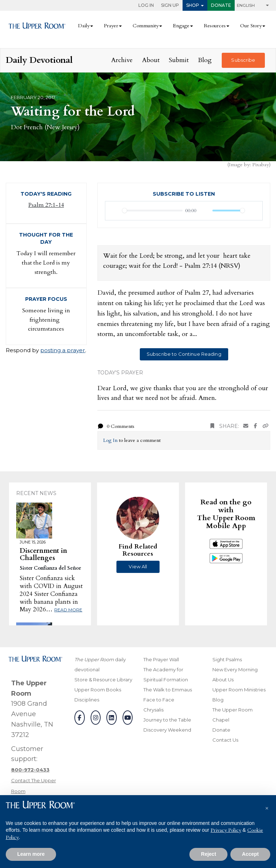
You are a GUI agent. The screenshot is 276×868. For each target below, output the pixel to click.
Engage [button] (181, 26)
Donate (221, 5)
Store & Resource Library (103, 680)
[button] (267, 807)
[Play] (115, 211)
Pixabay (261, 165)
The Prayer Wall (161, 659)
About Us (223, 680)
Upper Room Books (98, 690)
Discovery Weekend (167, 730)
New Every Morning (235, 669)
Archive (122, 60)
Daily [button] (84, 26)
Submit (179, 60)
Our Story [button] (251, 26)
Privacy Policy (226, 830)
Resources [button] (215, 26)
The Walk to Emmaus (168, 690)
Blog (205, 60)
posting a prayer (63, 350)
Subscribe (243, 60)
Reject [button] (208, 854)
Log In (146, 5)
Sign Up (170, 5)
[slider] (152, 211)
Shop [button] (193, 5)
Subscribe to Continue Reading (184, 354)
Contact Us (225, 740)
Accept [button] (250, 854)
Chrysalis (153, 710)
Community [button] (146, 26)
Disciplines (87, 700)
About (151, 60)
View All (138, 566)
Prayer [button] (111, 26)
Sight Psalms (227, 659)
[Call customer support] (30, 770)
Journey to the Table (167, 720)
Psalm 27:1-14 (46, 205)
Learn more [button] (31, 854)
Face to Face (159, 700)
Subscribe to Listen (184, 194)
